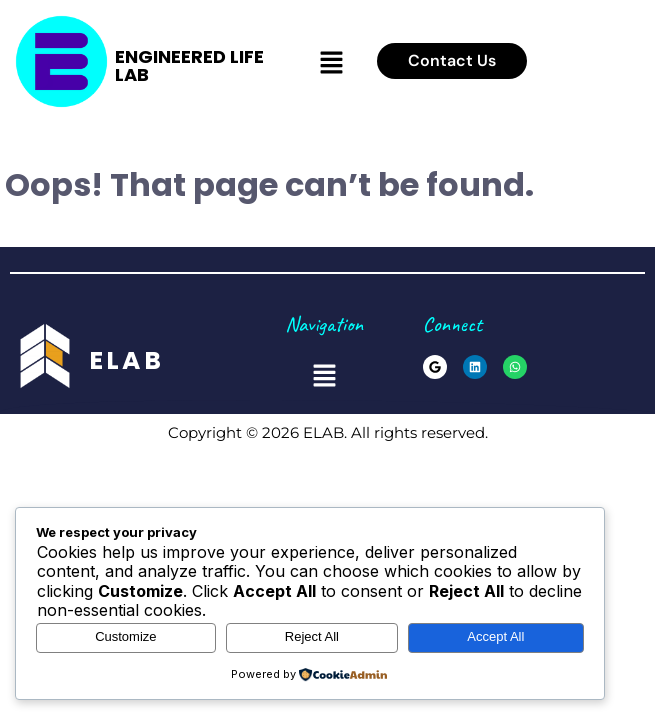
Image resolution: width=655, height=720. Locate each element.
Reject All (312, 636)
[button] (331, 63)
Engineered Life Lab (189, 65)
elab (127, 360)
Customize (125, 636)
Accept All (495, 636)
